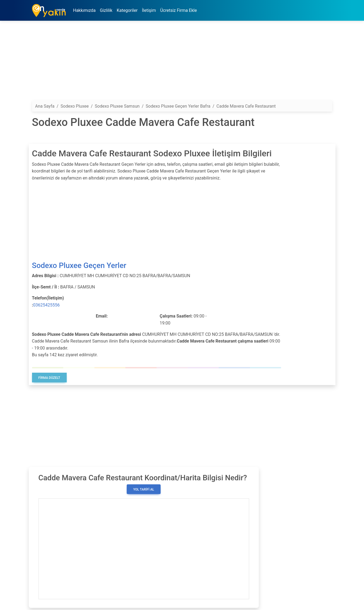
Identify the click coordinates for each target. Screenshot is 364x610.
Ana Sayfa (45, 106)
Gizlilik (106, 10)
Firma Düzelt (49, 378)
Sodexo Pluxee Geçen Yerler (79, 265)
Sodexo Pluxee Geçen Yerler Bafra (178, 106)
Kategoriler (127, 10)
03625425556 (46, 305)
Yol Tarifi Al (144, 489)
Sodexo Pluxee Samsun (117, 106)
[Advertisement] (182, 63)
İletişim (149, 10)
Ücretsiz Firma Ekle (178, 10)
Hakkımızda (84, 10)
